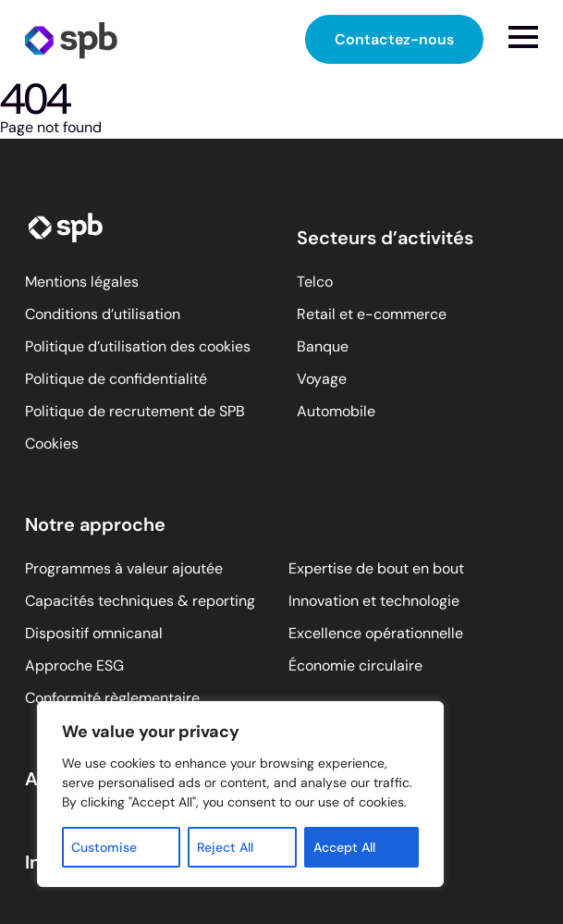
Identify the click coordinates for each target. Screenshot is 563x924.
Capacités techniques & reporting (140, 601)
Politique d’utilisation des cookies (138, 346)
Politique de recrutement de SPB (135, 411)
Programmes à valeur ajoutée (124, 568)
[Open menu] (523, 37)
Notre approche (95, 524)
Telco (315, 282)
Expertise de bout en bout (376, 568)
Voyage (322, 379)
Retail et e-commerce (372, 314)
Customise (104, 847)
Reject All (225, 847)
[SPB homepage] (71, 40)
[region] (240, 794)
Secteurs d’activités (385, 238)
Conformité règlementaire (112, 698)
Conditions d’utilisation (103, 314)
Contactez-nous (394, 39)
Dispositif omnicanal (94, 633)
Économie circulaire (355, 665)
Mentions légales (82, 282)
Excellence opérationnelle (376, 633)
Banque (323, 346)
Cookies (52, 444)
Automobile (336, 411)
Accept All (344, 847)
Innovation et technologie (374, 601)
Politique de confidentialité (116, 379)
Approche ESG (74, 665)
